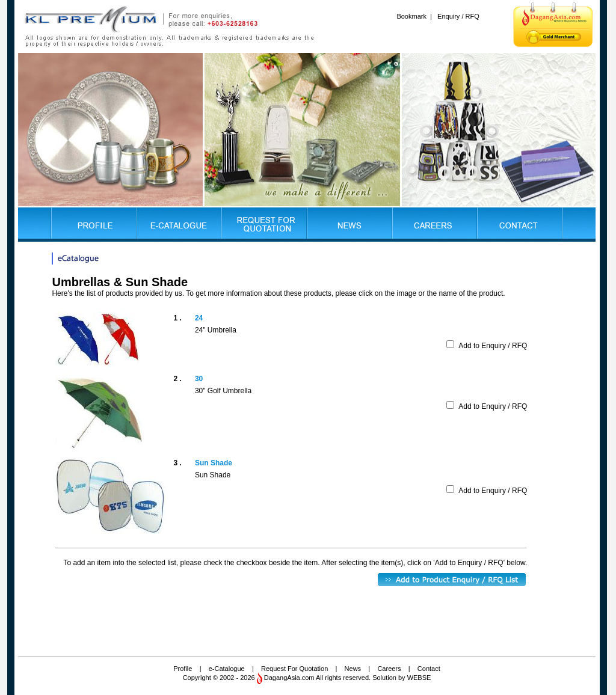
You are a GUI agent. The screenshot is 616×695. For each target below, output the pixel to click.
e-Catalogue (227, 669)
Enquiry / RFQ (458, 16)
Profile (183, 669)
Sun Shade (214, 463)
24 (199, 318)
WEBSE (419, 678)
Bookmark (411, 16)
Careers (389, 669)
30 (199, 379)
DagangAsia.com (289, 678)
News (353, 669)
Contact (429, 669)
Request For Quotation (294, 669)
